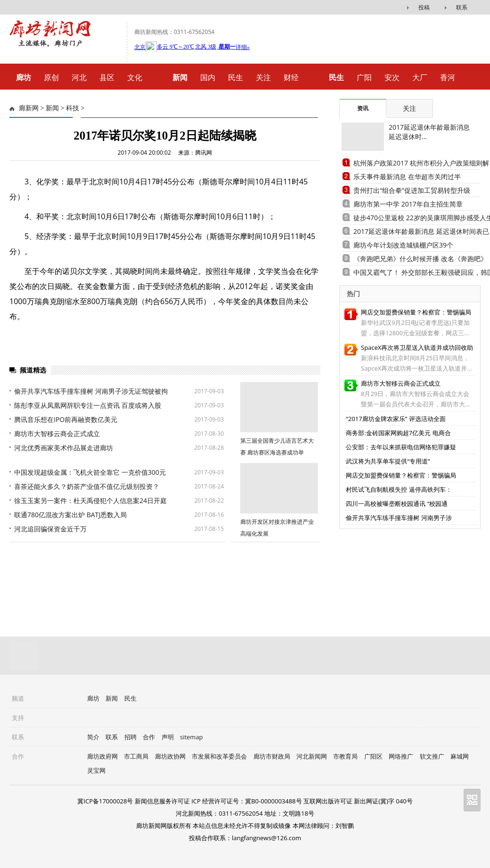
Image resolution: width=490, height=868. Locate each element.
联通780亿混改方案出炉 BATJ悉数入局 (70, 515)
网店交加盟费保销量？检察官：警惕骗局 (416, 312)
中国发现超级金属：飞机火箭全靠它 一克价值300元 (90, 472)
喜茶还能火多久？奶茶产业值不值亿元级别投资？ (87, 486)
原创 (51, 77)
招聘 (131, 737)
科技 (73, 108)
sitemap (192, 737)
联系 (462, 7)
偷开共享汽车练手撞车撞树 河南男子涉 (399, 518)
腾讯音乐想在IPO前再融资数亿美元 (66, 419)
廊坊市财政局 (272, 756)
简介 (93, 737)
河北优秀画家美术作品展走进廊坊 (64, 448)
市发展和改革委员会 (219, 756)
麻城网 (460, 756)
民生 (236, 77)
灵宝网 (96, 770)
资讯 (363, 108)
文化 (135, 77)
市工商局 (136, 756)
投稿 (424, 7)
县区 (107, 77)
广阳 (364, 77)
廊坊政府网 (102, 756)
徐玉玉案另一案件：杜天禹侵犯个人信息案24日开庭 (90, 500)
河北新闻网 (312, 756)
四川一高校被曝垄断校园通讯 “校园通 (397, 504)
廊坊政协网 (170, 756)
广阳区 (373, 756)
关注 (263, 77)
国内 (208, 77)
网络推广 (401, 756)
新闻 (52, 108)
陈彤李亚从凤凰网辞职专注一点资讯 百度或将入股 (88, 405)
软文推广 (432, 756)
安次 (392, 77)
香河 (448, 77)
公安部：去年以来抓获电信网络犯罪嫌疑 (401, 447)
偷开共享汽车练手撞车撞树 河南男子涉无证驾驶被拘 (91, 391)
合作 (149, 737)
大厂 (420, 77)
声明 (168, 737)
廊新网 (29, 108)
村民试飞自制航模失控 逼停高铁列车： (399, 489)
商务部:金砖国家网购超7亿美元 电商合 (398, 433)
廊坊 (93, 698)
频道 (18, 698)
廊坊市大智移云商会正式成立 (57, 434)
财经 (291, 77)
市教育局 (345, 756)
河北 (79, 77)
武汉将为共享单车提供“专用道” (388, 461)
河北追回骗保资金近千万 (50, 529)
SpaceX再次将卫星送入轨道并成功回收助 (417, 347)
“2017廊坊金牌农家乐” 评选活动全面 (396, 419)
